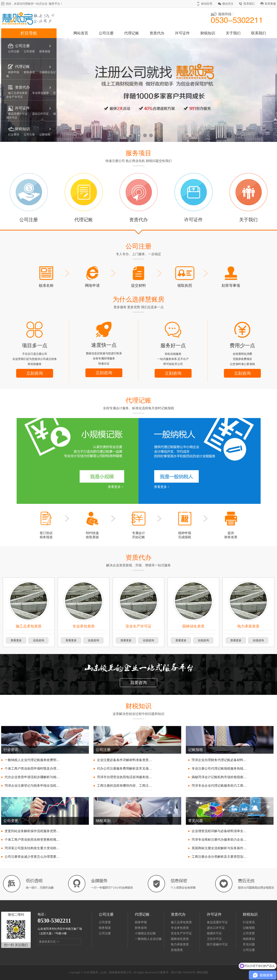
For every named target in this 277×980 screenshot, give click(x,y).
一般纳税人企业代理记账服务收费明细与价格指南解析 (43, 760)
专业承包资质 (180, 928)
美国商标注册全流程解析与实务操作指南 (221, 848)
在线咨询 (39, 640)
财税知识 (208, 33)
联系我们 (249, 4)
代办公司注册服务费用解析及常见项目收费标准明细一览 (137, 769)
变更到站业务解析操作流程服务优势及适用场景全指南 (43, 831)
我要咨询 (138, 683)
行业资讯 (249, 922)
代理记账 (132, 33)
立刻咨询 (35, 373)
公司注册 (106, 33)
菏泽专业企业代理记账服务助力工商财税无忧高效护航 (230, 786)
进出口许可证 (216, 928)
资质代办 (157, 33)
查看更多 (16, 640)
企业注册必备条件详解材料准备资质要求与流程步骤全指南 (139, 760)
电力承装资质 (180, 944)
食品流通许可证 (217, 922)
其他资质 (177, 950)
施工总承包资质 (181, 922)
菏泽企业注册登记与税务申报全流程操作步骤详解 (40, 786)
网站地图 (202, 972)
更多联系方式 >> (49, 942)
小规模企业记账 (145, 933)
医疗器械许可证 (217, 944)
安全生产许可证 (181, 933)
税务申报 (141, 922)
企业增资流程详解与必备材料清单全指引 (221, 831)
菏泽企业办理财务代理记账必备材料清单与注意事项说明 (232, 760)
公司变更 (105, 922)
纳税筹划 (249, 939)
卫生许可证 (214, 939)
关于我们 (233, 33)
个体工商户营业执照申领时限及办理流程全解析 (39, 769)
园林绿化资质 (180, 939)
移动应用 (207, 4)
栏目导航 (29, 33)
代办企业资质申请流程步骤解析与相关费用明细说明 (42, 777)
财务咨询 (141, 928)
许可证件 (182, 33)
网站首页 (81, 33)
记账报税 (249, 928)
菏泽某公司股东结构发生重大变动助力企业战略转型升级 (45, 848)
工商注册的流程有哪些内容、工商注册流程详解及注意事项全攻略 (144, 786)
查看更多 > (116, 487)
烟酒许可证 (214, 933)
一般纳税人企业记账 (148, 939)
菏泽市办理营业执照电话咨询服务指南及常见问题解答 (136, 777)
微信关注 (228, 4)
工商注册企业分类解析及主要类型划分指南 (222, 857)
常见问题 (249, 944)
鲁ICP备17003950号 (183, 972)
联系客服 (270, 4)
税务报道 (105, 928)
